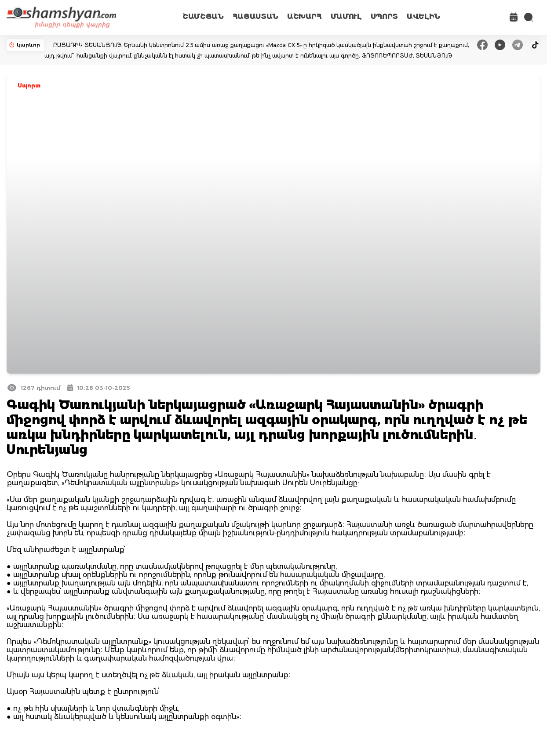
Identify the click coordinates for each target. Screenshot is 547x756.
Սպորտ (29, 85)
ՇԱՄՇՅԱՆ (203, 16)
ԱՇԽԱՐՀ (304, 16)
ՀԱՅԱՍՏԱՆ (255, 16)
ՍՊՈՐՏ (384, 16)
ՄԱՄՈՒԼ (346, 16)
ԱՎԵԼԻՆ (423, 16)
